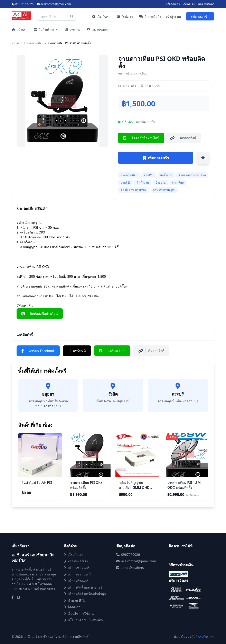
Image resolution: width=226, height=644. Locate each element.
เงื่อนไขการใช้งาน (79, 614)
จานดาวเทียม (35, 43)
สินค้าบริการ (46, 30)
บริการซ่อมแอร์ (77, 568)
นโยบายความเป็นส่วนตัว (83, 620)
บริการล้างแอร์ (76, 581)
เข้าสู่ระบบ (173, 16)
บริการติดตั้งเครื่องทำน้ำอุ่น (85, 594)
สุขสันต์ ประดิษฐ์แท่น (201, 637)
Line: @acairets (130, 568)
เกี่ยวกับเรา (173, 4)
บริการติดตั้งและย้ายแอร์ (83, 587)
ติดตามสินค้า (206, 4)
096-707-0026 (23, 4)
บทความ (73, 30)
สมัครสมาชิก (200, 16)
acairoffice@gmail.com (54, 4)
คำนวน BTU (75, 600)
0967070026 (128, 555)
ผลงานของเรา (98, 30)
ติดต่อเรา (189, 4)
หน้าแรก (19, 30)
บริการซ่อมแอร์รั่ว (79, 574)
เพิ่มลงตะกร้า (156, 158)
